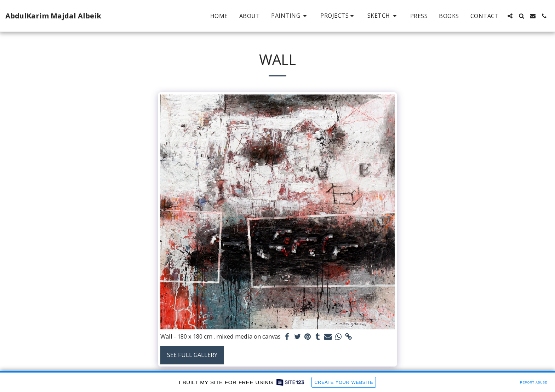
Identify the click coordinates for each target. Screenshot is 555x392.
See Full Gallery (192, 355)
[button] (290, 16)
